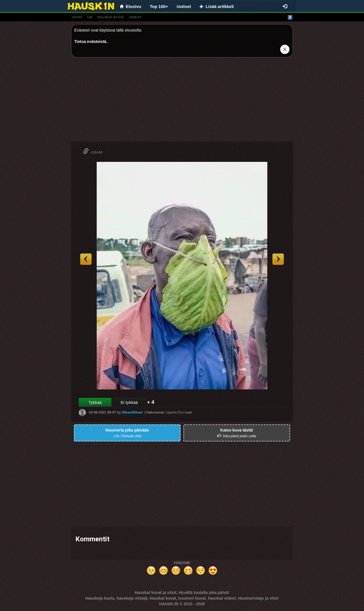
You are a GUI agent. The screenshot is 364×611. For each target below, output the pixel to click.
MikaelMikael (132, 412)
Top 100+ (159, 6)
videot (135, 17)
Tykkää (95, 402)
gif (90, 17)
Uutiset (184, 6)
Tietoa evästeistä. (91, 42)
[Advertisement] (182, 102)
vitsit (77, 17)
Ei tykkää (129, 402)
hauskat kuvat (111, 17)
